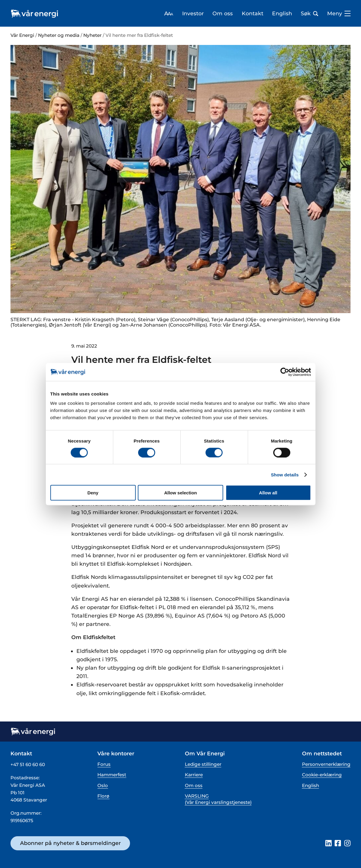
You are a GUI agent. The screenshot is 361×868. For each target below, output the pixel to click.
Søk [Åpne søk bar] (309, 13)
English (282, 13)
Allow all (268, 493)
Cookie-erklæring (322, 775)
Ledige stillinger (203, 764)
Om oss (223, 13)
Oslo (103, 785)
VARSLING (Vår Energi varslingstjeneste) (218, 799)
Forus (104, 764)
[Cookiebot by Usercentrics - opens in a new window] (285, 372)
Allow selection (180, 493)
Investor (193, 13)
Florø (103, 796)
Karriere (194, 775)
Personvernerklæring (326, 764)
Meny (339, 13)
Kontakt (253, 13)
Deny (93, 493)
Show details (285, 474)
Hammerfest (112, 775)
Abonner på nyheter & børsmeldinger (70, 843)
